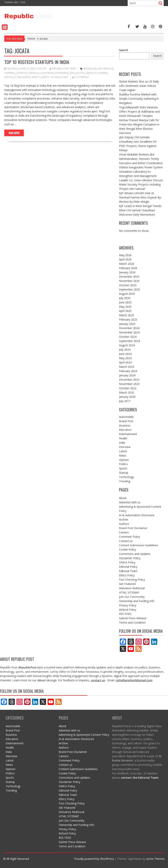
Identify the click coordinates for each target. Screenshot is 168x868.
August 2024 (127, 345)
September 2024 (129, 341)
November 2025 (129, 281)
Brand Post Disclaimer (133, 528)
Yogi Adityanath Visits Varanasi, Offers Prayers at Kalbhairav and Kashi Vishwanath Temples (139, 111)
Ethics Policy (127, 575)
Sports (123, 468)
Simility (36, 77)
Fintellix (34, 73)
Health (123, 438)
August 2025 (127, 294)
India (122, 443)
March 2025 (127, 315)
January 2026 (127, 272)
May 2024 (125, 358)
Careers (124, 532)
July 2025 (125, 298)
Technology (126, 477)
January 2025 (127, 324)
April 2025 (125, 311)
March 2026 (127, 264)
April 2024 (125, 362)
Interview (125, 447)
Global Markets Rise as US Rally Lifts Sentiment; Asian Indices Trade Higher (139, 86)
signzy (26, 77)
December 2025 (129, 277)
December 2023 (129, 380)
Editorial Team (128, 571)
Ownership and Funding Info (137, 601)
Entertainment (128, 434)
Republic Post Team (63, 69)
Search (124, 50)
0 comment (82, 77)
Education (125, 430)
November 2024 (129, 332)
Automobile (126, 417)
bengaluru (90, 69)
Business (125, 425)
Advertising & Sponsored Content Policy (84, 735)
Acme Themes (156, 859)
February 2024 (128, 371)
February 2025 (128, 319)
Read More (14, 133)
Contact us (126, 541)
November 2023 (129, 384)
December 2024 (129, 328)
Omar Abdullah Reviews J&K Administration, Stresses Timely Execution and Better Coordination (141, 159)
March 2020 (127, 392)
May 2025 (125, 307)
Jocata (80, 73)
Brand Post (126, 421)
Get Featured (127, 584)
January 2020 (127, 397)
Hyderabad (62, 73)
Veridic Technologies (55, 77)
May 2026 (125, 255)
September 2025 (129, 289)
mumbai (103, 73)
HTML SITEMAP (129, 592)
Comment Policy (129, 537)
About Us (43, 680)
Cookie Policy (128, 549)
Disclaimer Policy (130, 558)
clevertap (22, 73)
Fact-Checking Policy (132, 580)
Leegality (91, 73)
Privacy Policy (128, 605)
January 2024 (127, 375)
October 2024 (128, 337)
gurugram (47, 73)
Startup (124, 473)
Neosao (9, 77)
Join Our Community (132, 597)
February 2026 (128, 268)
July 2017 (125, 401)
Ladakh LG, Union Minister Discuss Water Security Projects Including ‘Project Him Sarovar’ (141, 184)
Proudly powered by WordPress (94, 859)
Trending (125, 481)
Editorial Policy (128, 567)
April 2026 (125, 259)
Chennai (9, 73)
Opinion (124, 460)
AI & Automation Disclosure (137, 515)
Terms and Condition (132, 622)
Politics (124, 464)
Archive (124, 519)
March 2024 (127, 367)
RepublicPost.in (29, 667)
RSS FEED (125, 614)
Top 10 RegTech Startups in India (37, 62)
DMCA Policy (127, 562)
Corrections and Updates (135, 554)
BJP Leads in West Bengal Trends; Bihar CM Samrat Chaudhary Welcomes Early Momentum (140, 210)
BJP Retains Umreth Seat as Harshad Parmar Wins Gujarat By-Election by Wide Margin (140, 197)
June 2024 (125, 354)
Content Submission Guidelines (139, 545)
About (123, 498)
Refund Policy (128, 610)
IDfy (72, 73)
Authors (124, 524)
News (123, 455)
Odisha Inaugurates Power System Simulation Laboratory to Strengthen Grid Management (141, 172)
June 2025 (125, 302)
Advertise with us (130, 502)
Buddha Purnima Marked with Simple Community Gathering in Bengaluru (139, 99)
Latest (123, 451)
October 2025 (128, 285)
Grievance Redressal (132, 588)
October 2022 (128, 388)
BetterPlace (106, 69)
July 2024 (125, 350)
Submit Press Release (133, 618)
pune (18, 77)
